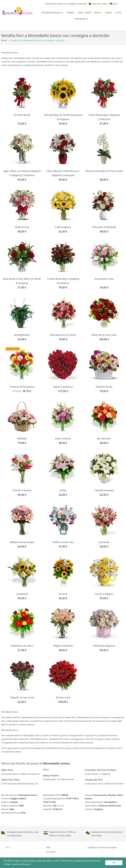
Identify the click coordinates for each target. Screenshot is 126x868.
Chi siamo (51, 852)
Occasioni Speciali (51, 13)
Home (4, 40)
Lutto (118, 13)
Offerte (71, 13)
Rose (97, 13)
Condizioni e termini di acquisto (102, 847)
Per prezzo (80, 19)
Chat (113, 4)
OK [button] (114, 863)
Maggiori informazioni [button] (21, 864)
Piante (109, 13)
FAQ (48, 847)
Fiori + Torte (85, 13)
